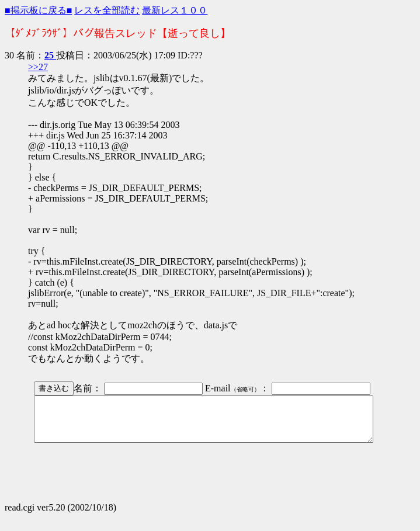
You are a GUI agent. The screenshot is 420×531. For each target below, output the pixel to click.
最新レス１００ (175, 10)
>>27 (38, 67)
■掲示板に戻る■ (38, 10)
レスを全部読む (107, 10)
